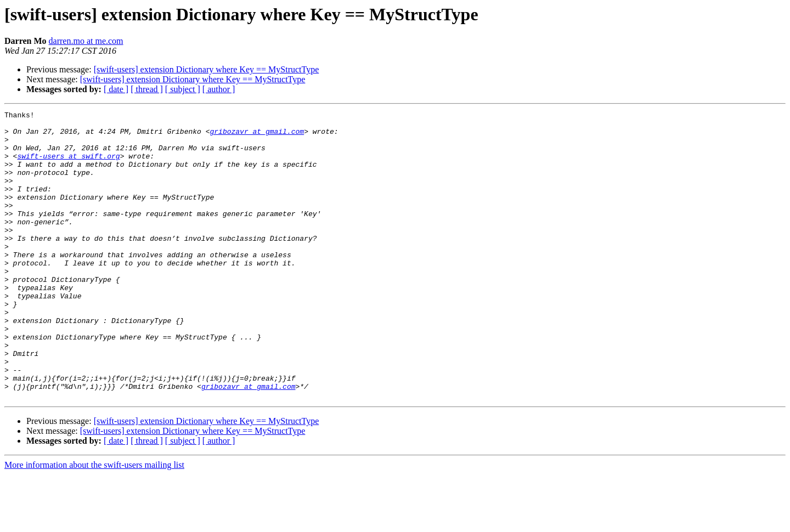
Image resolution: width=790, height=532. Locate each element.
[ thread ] (147, 89)
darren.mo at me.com (86, 41)
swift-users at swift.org (68, 166)
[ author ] (219, 89)
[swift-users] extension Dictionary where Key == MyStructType (207, 69)
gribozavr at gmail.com (257, 136)
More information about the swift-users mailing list (94, 522)
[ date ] (116, 89)
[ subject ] (183, 89)
